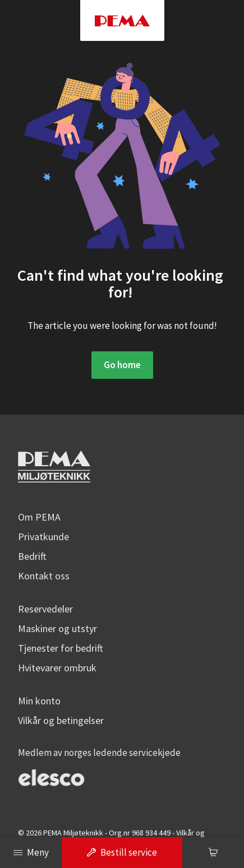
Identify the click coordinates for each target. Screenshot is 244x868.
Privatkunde (43, 536)
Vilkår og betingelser (61, 720)
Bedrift (32, 556)
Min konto (39, 700)
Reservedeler (45, 608)
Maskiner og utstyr (57, 628)
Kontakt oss (44, 575)
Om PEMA (39, 516)
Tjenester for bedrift (61, 647)
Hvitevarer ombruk (57, 667)
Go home (122, 365)
